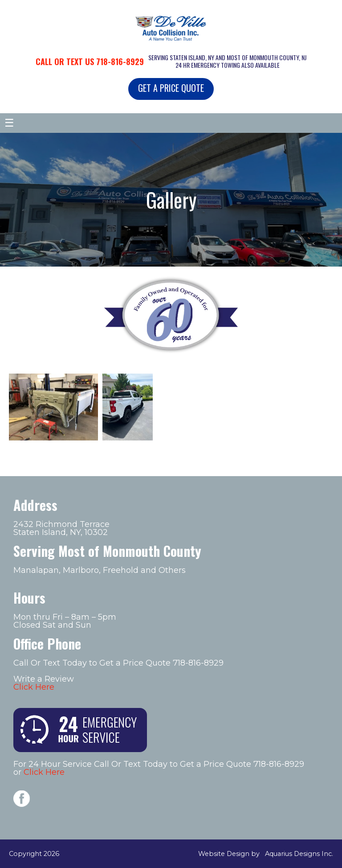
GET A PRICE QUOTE (171, 88)
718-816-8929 (120, 62)
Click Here (34, 687)
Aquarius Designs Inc (298, 854)
